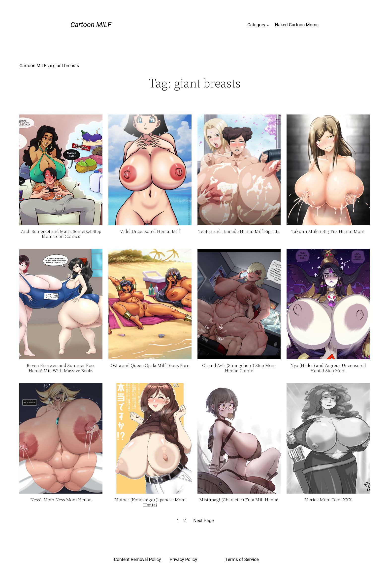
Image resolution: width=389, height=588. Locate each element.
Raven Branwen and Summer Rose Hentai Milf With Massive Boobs (61, 368)
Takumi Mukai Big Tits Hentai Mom (328, 232)
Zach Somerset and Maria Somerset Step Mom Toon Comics (61, 234)
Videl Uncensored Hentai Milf (150, 232)
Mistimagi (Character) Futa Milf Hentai (239, 500)
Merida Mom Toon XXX (328, 500)
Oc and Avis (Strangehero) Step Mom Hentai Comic (239, 368)
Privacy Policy (183, 559)
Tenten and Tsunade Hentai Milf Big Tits (239, 232)
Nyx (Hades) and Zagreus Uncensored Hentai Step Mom (328, 368)
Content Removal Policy (137, 559)
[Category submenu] (268, 25)
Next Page (203, 520)
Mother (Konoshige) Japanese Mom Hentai (150, 502)
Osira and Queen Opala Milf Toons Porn (150, 366)
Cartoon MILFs (34, 66)
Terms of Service (242, 559)
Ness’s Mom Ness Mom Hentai (61, 500)
